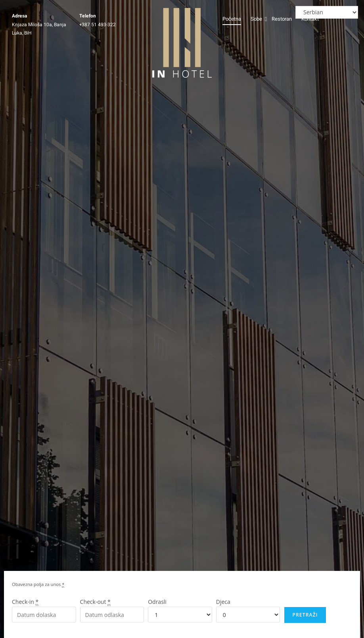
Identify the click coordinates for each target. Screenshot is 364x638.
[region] (261, 580)
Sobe (257, 19)
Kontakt (310, 19)
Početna (232, 19)
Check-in (25, 604)
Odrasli (157, 604)
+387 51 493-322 (98, 25)
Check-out (95, 604)
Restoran (282, 19)
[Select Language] (327, 12)
